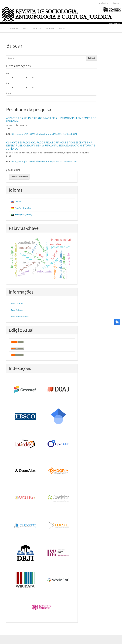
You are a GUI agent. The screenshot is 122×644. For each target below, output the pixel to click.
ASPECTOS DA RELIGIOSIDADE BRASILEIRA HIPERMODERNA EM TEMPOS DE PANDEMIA (51, 120)
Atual (26, 28)
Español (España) (23, 208)
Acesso (116, 3)
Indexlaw (14, 28)
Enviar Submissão (19, 176)
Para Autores (17, 310)
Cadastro (104, 3)
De (7, 73)
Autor (9, 93)
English (18, 202)
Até (8, 83)
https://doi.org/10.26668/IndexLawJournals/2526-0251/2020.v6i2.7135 (44, 161)
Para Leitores (17, 304)
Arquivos (37, 28)
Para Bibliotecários (20, 317)
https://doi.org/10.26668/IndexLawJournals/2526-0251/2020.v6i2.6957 (44, 134)
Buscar (62, 28)
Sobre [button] (50, 28)
